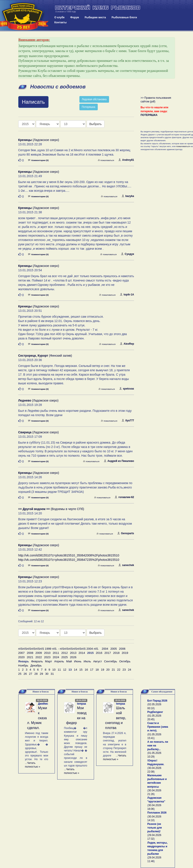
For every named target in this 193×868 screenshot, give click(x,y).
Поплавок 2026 (157, 813)
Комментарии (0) (38, 160)
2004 (105, 649)
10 (54, 670)
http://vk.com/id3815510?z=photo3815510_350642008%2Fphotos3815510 (69, 555)
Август (97, 661)
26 (25, 674)
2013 (73, 653)
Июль (87, 661)
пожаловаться (106, 160)
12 (65, 670)
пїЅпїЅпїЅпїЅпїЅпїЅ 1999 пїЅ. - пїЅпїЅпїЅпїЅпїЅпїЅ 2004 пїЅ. (59, 649)
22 (119, 670)
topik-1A (127, 295)
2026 (73, 657)
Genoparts (126, 533)
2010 (47, 653)
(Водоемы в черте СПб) (51, 509)
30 (47, 674)
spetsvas (127, 389)
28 (36, 674)
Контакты (61, 22)
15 (81, 670)
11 (59, 670)
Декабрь (36, 665)
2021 (30, 657)
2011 (56, 653)
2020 (22, 657)
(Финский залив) (45, 356)
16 (86, 670)
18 (97, 670)
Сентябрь (111, 661)
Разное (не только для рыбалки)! (155, 828)
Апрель (59, 661)
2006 (122, 649)
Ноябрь (23, 665)
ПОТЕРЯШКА (149, 115)
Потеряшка (89, 107)
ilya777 (128, 420)
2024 (56, 657)
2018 (116, 653)
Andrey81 (126, 160)
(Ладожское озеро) (39, 140)
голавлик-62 (124, 497)
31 (52, 674)
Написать (33, 102)
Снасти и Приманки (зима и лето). (158, 727)
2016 (99, 653)
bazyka (128, 196)
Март (49, 661)
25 (20, 674)
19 (103, 670)
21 (113, 670)
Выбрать (96, 124)
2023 (47, 657)
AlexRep (127, 344)
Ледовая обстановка (94, 99)
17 (92, 670)
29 (41, 674)
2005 (114, 649)
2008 (30, 653)
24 (130, 670)
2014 (82, 653)
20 (108, 670)
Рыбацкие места (95, 17)
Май (69, 661)
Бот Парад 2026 (157, 701)
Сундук (128, 254)
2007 (22, 653)
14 (76, 670)
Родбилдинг (155, 712)
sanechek (126, 565)
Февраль (37, 661)
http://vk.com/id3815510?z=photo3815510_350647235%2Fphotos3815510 (69, 560)
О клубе (60, 17)
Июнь (78, 661)
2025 (65, 657)
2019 (125, 653)
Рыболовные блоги (124, 17)
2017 (108, 653)
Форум (75, 17)
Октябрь (125, 661)
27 (31, 674)
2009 (39, 653)
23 (124, 670)
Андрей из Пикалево (119, 461)
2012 (65, 653)
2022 (39, 657)
